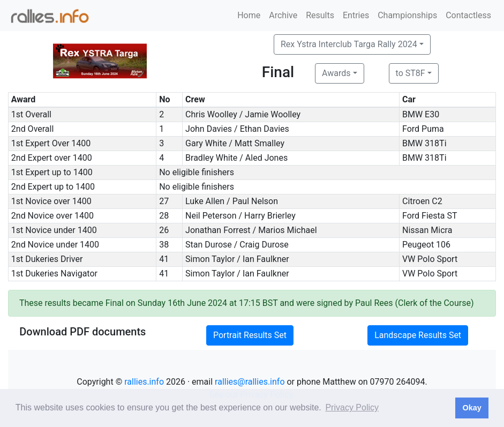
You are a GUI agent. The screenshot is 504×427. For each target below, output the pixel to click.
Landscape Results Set (418, 335)
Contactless (468, 15)
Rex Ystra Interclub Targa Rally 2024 (349, 44)
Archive (283, 15)
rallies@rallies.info (250, 382)
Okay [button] (472, 408)
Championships (407, 15)
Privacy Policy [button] (352, 407)
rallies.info (144, 382)
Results (320, 15)
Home (249, 15)
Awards (336, 73)
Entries (356, 15)
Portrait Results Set (250, 335)
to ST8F (411, 73)
